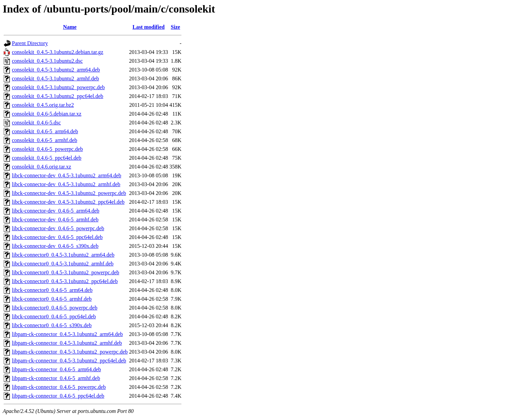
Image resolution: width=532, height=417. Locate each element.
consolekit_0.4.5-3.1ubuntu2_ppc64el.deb (58, 96)
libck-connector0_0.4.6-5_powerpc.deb (55, 308)
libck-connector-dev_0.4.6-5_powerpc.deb (58, 228)
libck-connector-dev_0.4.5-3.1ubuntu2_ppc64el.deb (68, 202)
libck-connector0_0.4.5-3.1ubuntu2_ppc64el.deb (65, 281)
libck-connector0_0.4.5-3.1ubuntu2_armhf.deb (63, 264)
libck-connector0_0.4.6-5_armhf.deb (52, 299)
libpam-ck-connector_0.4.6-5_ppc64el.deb (58, 396)
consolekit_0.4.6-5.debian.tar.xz (47, 114)
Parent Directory (30, 43)
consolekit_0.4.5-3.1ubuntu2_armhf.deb (55, 78)
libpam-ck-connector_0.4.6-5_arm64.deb (56, 369)
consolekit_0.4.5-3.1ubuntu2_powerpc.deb (58, 87)
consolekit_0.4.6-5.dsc (36, 123)
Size (175, 27)
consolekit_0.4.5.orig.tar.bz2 (43, 105)
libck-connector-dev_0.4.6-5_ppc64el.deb (57, 237)
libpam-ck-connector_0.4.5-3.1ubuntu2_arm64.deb (67, 334)
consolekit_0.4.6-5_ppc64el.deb (47, 158)
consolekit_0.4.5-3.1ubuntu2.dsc (47, 61)
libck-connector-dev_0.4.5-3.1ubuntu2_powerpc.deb (69, 193)
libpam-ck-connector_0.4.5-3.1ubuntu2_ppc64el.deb (69, 361)
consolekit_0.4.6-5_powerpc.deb (47, 149)
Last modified (148, 27)
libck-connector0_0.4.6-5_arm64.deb (52, 290)
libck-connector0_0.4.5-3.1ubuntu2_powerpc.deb (65, 272)
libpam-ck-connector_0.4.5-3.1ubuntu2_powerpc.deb (70, 352)
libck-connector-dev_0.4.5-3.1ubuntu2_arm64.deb (66, 175)
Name (70, 27)
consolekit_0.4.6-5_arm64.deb (45, 131)
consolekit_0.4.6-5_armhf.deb (44, 140)
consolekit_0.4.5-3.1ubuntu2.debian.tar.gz (58, 52)
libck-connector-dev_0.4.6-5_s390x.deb (55, 246)
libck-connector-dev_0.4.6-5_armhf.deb (55, 220)
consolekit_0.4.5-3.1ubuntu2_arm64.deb (56, 70)
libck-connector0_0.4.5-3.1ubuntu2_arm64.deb (63, 255)
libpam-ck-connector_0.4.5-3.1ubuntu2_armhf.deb (67, 343)
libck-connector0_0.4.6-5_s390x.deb (52, 325)
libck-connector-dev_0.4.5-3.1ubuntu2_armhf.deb (66, 184)
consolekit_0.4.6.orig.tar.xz (42, 167)
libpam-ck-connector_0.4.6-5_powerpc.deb (59, 387)
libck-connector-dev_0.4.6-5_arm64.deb (56, 211)
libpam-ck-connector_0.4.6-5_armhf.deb (56, 378)
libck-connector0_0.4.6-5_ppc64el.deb (54, 316)
